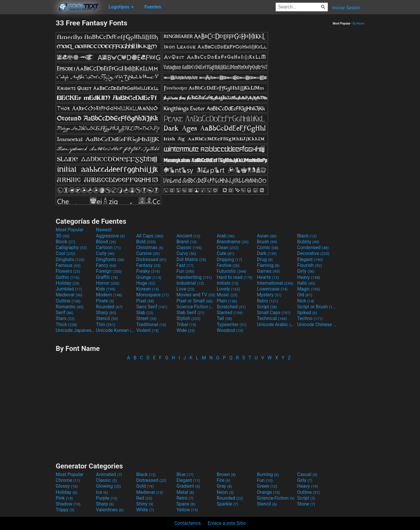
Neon (225, 492)
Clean (228, 247)
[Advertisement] (28, 106)
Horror (108, 283)
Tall (224, 318)
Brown (226, 474)
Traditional (151, 325)
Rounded (109, 307)
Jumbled (69, 289)
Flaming (268, 265)
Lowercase (272, 289)
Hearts (268, 277)
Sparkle (227, 504)
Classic (189, 247)
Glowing (108, 486)
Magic (309, 289)
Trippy (65, 510)
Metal (185, 492)
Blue (185, 474)
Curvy (186, 253)
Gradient (188, 486)
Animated (109, 474)
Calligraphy (71, 247)
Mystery (269, 295)
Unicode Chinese (317, 325)
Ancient (188, 236)
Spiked (307, 313)
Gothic (68, 277)
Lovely (228, 289)
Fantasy (148, 265)
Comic (268, 247)
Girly (306, 271)
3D (63, 236)
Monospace (152, 295)
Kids (106, 289)
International (275, 283)
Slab (145, 313)
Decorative (313, 253)
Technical (272, 318)
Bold (146, 242)
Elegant (310, 259)
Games (268, 271)
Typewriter (232, 325)
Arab (226, 236)
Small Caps (274, 313)
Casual (307, 474)
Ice (102, 492)
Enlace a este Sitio (227, 523)
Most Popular (70, 230)
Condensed (313, 247)
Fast (185, 265)
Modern (109, 295)
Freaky (148, 271)
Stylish (188, 318)
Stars (65, 318)
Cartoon (108, 247)
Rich (306, 301)
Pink (64, 498)
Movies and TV (196, 295)
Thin (106, 325)
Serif (64, 313)
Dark (267, 253)
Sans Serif (152, 307)
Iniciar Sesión (346, 8)
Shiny (145, 504)
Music (227, 295)
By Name (358, 23)
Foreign (109, 271)
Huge (146, 283)
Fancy (106, 265)
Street (146, 318)
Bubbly (308, 242)
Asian (267, 236)
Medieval (69, 295)
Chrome (68, 480)
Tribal (186, 325)
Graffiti (107, 277)
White (145, 510)
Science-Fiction (196, 307)
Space (186, 504)
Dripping (229, 259)
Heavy (309, 277)
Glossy (67, 486)
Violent (147, 330)
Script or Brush (317, 307)
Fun (185, 271)
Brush (267, 242)
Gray (224, 486)
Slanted (230, 313)
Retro (268, 301)
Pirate (105, 301)
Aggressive (110, 236)
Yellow (187, 510)
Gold (145, 486)
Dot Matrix (191, 259)
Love (185, 289)
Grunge (149, 277)
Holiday (68, 283)
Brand (187, 242)
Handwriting (194, 277)
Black (307, 236)
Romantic (70, 307)
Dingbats (70, 259)
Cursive (148, 253)
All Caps (150, 236)
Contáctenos (188, 523)
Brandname (233, 242)
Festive (228, 265)
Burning (268, 474)
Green (267, 486)
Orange (268, 492)
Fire (224, 480)
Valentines (110, 510)
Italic (306, 283)
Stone (306, 504)
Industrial (190, 283)
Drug (265, 259)
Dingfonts (110, 259)
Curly (105, 253)
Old (305, 295)
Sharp (106, 313)
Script (267, 307)
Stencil (107, 318)
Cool (65, 253)
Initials (228, 283)
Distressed (151, 259)
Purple (107, 498)
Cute (226, 253)
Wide (186, 330)
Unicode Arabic (276, 325)
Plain (227, 301)
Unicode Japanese (75, 330)
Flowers (68, 271)
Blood (106, 242)
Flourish (310, 265)
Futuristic (232, 271)
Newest (104, 230)
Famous (68, 265)
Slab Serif (190, 313)
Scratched (231, 307)
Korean (148, 289)
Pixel (145, 301)
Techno (310, 318)
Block (65, 242)
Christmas (150, 247)
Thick (66, 325)
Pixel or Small (195, 301)
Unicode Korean (116, 330)
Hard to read (235, 277)
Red (144, 498)
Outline (68, 301)
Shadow (68, 504)
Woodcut (230, 330)
